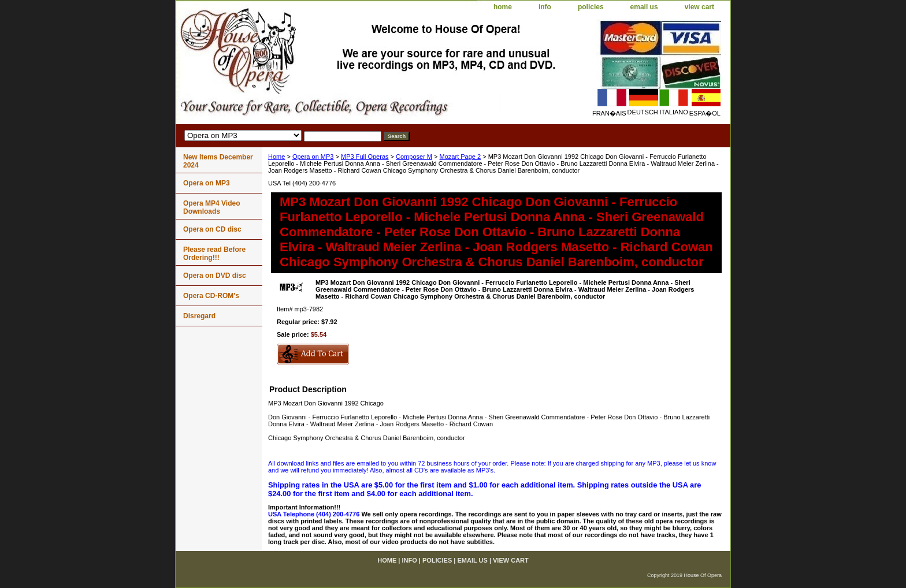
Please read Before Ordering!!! (214, 254)
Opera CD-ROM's (211, 296)
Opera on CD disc (212, 229)
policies (591, 7)
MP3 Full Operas (365, 157)
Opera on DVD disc (215, 276)
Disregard (199, 316)
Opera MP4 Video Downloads (211, 207)
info (545, 7)
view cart (699, 7)
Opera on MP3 (313, 157)
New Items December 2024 (218, 161)
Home (276, 157)
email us (644, 7)
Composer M (414, 157)
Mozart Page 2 (461, 157)
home (503, 7)
